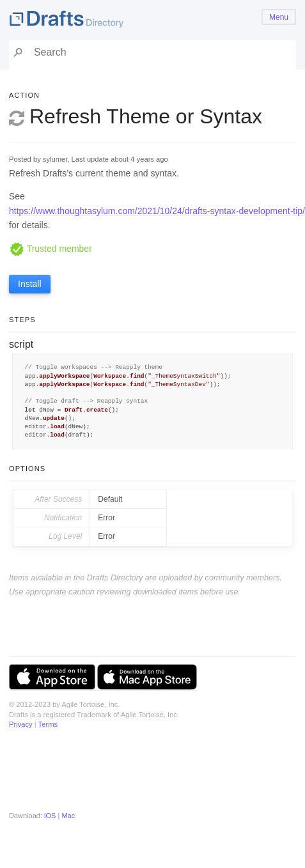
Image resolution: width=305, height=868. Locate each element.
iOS (50, 816)
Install (30, 284)
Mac (68, 816)
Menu (279, 17)
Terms (48, 724)
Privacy (21, 724)
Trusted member (51, 249)
